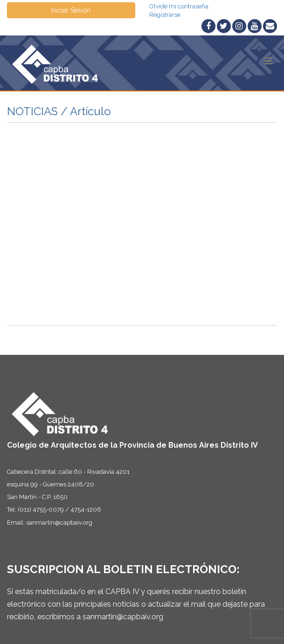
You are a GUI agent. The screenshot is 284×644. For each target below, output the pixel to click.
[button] (268, 61)
